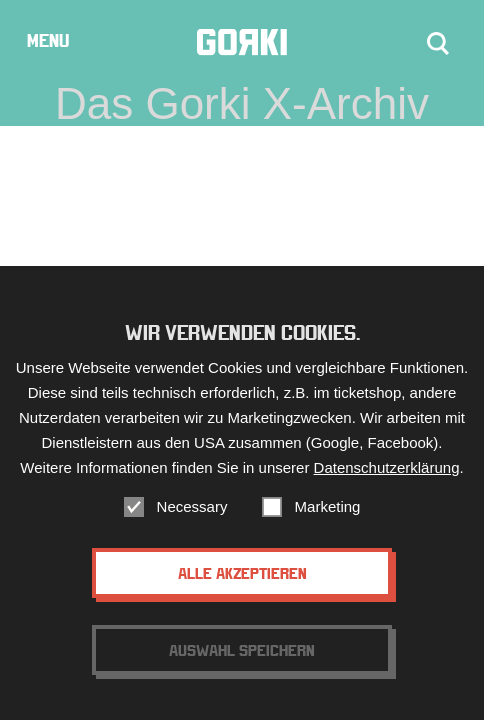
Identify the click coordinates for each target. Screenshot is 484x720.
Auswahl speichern (242, 650)
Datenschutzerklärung (387, 467)
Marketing (328, 506)
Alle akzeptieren (242, 573)
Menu (48, 40)
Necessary (192, 506)
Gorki (242, 42)
